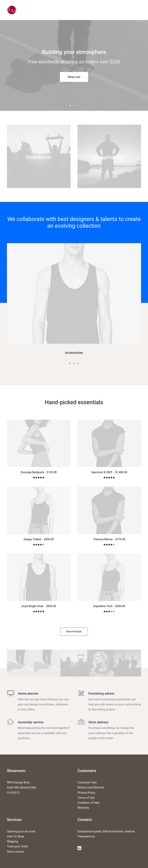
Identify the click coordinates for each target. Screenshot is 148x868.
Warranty (83, 808)
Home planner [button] (28, 693)
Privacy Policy (86, 793)
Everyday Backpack (39, 472)
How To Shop (16, 836)
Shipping (13, 841)
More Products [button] (74, 632)
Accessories (74, 353)
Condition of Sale (88, 803)
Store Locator (16, 852)
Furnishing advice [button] (101, 693)
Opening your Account (21, 831)
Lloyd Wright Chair (39, 606)
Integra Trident (39, 539)
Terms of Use (86, 798)
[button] (74, 293)
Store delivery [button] (98, 722)
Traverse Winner (109, 539)
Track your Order (18, 846)
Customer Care (87, 782)
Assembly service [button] (31, 722)
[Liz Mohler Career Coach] (12, 10)
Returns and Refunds (91, 787)
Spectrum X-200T (109, 472)
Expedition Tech (109, 606)
